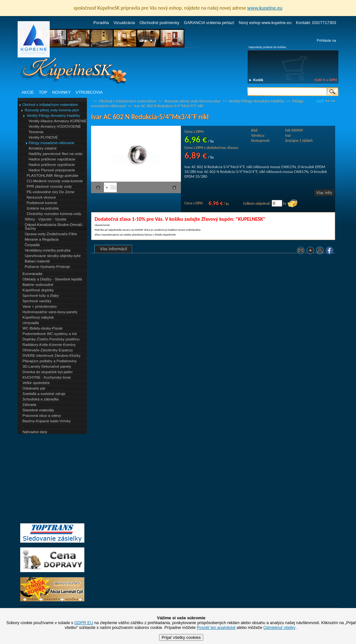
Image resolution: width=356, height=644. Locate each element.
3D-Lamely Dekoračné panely (47, 366)
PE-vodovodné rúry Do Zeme (51, 192)
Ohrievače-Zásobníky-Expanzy (48, 350)
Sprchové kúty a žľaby (41, 296)
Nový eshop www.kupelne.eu (265, 23)
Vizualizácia (124, 23)
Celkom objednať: (257, 203)
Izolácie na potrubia (43, 208)
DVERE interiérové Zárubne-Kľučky (51, 356)
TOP (43, 92)
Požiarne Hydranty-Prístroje (47, 267)
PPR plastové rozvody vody (49, 186)
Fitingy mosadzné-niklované (51, 143)
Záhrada (29, 405)
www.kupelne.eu (265, 8)
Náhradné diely (35, 432)
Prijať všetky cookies (181, 637)
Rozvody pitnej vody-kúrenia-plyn (52, 110)
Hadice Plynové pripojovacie (52, 170)
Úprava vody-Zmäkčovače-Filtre (51, 234)
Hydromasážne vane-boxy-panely (50, 312)
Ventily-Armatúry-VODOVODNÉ (55, 126)
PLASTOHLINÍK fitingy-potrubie (52, 176)
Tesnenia (36, 132)
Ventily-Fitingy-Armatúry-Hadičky (53, 116)
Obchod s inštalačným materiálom (50, 105)
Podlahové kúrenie (42, 203)
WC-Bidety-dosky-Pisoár (42, 328)
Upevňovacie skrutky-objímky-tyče (53, 256)
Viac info (324, 193)
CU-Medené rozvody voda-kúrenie (55, 181)
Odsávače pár (34, 388)
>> (333, 101)
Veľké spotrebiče (36, 383)
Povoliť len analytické (216, 627)
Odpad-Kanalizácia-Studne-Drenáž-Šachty (54, 227)
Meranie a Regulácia (42, 239)
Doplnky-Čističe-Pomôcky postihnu (51, 339)
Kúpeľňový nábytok (38, 317)
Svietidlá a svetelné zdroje (44, 394)
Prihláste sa (326, 40)
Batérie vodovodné (38, 285)
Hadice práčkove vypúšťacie (52, 165)
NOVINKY (62, 92)
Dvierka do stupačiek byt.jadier (48, 372)
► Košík (256, 80)
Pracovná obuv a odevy (42, 416)
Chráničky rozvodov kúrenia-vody (54, 214)
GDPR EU (84, 623)
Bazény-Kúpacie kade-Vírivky (47, 421)
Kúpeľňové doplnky (38, 290)
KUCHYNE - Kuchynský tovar (47, 377)
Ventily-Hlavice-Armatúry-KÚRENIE (58, 121)
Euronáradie (33, 274)
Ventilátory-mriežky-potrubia (48, 250)
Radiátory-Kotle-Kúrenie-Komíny (49, 345)
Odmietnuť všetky (279, 627)
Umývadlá (31, 323)
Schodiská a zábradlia (41, 399)
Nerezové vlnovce (41, 197)
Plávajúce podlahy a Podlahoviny (50, 361)
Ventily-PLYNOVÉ (43, 137)
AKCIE (28, 92)
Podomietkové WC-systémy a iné (50, 334)
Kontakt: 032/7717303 (316, 23)
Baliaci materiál (37, 261)
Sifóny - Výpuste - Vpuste (46, 219)
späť (320, 101)
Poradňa (101, 23)
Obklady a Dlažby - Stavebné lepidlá (52, 279)
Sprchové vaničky (37, 301)
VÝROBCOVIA (89, 92)
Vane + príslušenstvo (40, 306)
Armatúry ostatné (43, 148)
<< (327, 101)
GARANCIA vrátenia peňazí (209, 23)
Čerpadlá (32, 245)
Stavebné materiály (38, 410)
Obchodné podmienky (160, 23)
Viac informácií (114, 249)
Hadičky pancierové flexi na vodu (55, 154)
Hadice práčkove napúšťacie (52, 159)
